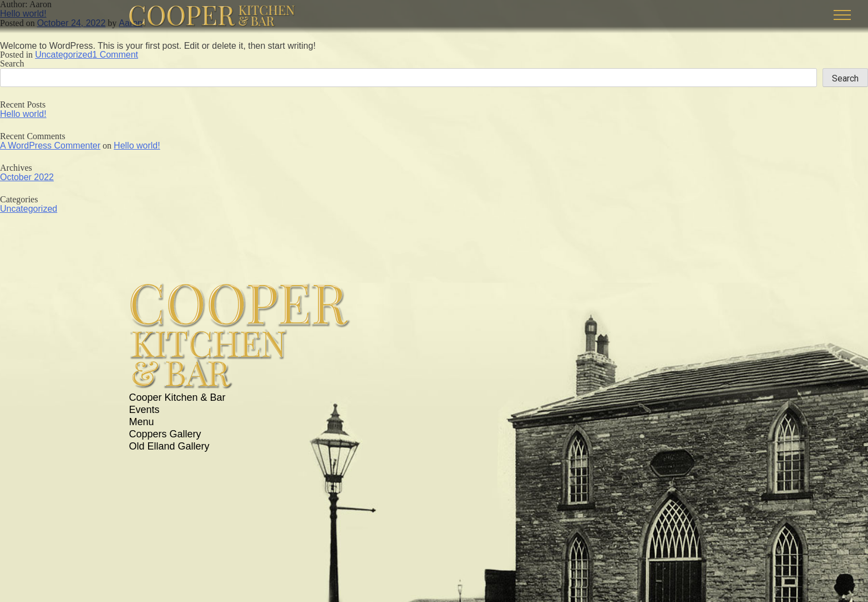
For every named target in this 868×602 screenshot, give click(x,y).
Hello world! (23, 114)
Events (144, 410)
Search (12, 63)
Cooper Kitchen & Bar (177, 397)
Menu (142, 422)
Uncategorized (64, 54)
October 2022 (27, 177)
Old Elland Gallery (169, 446)
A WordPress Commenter (50, 145)
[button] (842, 15)
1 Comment (115, 54)
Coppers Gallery (165, 434)
